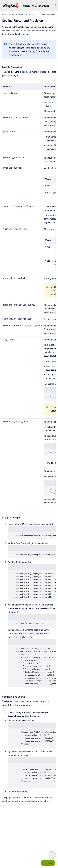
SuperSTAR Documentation (36, 6)
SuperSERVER (31, 14)
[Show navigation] (52, 855)
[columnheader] (23, 87)
